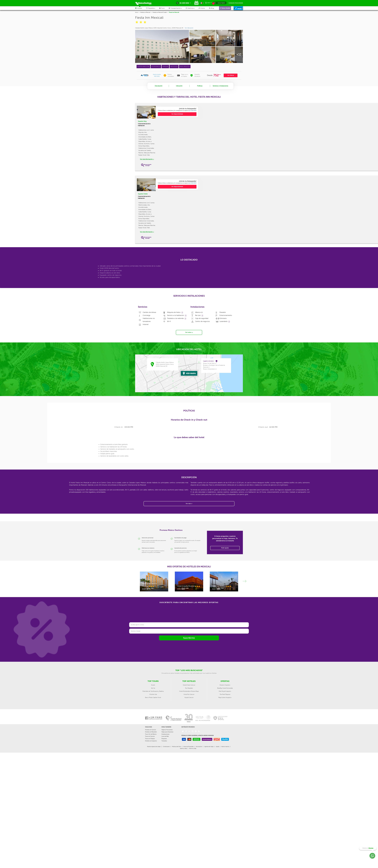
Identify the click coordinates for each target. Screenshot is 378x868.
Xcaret (153, 685)
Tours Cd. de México (151, 734)
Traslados (164, 741)
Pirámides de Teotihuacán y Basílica (153, 691)
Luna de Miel (165, 736)
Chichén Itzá (153, 694)
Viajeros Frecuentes (167, 730)
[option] (177, 112)
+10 (239, 55)
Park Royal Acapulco (225, 691)
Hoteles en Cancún (150, 730)
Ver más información (147, 159)
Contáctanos (166, 747)
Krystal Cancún (189, 697)
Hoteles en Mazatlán (151, 732)
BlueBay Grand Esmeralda (225, 688)
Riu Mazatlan (189, 688)
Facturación (199, 747)
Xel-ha (153, 688)
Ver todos (189, 332)
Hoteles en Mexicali (145, 12)
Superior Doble (143, 194)
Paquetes (164, 739)
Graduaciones (165, 734)
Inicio (137, 12)
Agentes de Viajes (209, 747)
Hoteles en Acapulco (151, 741)
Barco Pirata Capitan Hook (153, 697)
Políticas (200, 86)
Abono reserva (225, 747)
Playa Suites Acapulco (225, 697)
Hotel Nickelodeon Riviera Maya (189, 691)
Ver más (189, 504)
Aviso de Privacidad (188, 747)
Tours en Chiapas (150, 739)
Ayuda (217, 747)
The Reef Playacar (225, 694)
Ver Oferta (231, 75)
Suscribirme (189, 638)
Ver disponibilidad (177, 114)
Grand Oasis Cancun (189, 685)
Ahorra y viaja (193, 748)
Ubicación (179, 86)
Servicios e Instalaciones (220, 86)
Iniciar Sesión (221, 3)
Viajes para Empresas (167, 732)
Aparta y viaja (183, 748)
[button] (177, 8)
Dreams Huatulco (225, 685)
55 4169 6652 (192, 110)
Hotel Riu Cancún (189, 694)
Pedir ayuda (225, 548)
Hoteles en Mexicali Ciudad (160, 12)
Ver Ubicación (189, 28)
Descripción (159, 86)
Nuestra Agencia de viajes (154, 747)
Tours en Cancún (150, 736)
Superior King (142, 121)
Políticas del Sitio (177, 747)
